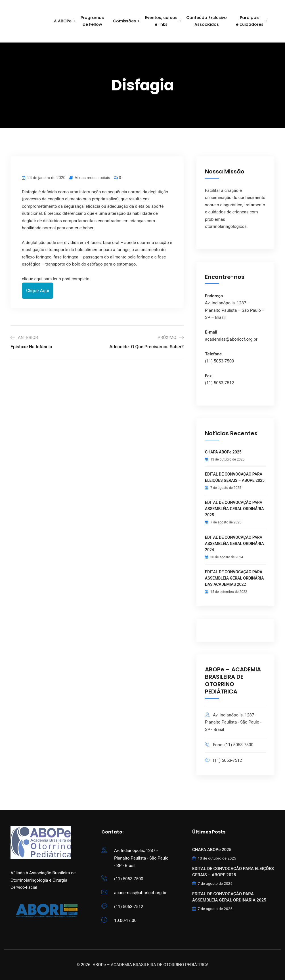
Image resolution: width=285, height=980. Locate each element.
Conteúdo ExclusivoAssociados (207, 21)
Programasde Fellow (92, 21)
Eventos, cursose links (161, 21)
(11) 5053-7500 (129, 879)
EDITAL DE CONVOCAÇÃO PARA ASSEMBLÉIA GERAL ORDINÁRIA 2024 (234, 544)
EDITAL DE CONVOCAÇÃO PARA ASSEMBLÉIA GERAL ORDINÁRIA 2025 (234, 509)
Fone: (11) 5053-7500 (233, 745)
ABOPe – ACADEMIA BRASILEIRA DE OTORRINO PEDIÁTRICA (151, 965)
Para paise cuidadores (250, 21)
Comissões (124, 21)
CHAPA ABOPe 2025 (223, 452)
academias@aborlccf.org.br (140, 893)
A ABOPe (63, 21)
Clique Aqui (38, 291)
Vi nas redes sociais (93, 178)
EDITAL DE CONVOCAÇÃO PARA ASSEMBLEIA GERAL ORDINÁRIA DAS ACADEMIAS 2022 (234, 578)
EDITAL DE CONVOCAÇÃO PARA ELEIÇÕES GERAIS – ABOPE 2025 (235, 477)
